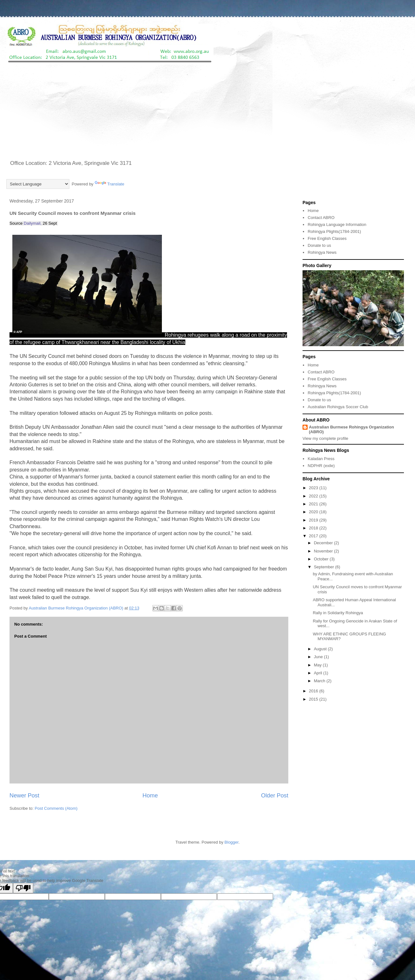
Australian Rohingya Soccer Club (338, 407)
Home (150, 796)
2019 (314, 520)
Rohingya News (322, 252)
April (319, 673)
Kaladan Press (321, 459)
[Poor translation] (23, 888)
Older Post (275, 796)
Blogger (232, 842)
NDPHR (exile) (321, 466)
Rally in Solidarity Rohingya (338, 613)
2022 (314, 496)
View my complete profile (325, 438)
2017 (314, 536)
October (322, 559)
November (324, 551)
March (320, 681)
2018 (314, 528)
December (324, 543)
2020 (314, 512)
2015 (314, 699)
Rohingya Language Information (337, 225)
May (318, 665)
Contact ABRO (321, 218)
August (321, 649)
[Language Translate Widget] (38, 184)
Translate (110, 184)
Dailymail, (33, 223)
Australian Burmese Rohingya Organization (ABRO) (351, 429)
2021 (314, 504)
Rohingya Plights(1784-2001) (334, 231)
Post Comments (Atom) (56, 808)
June (319, 657)
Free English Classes (327, 238)
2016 (314, 691)
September (325, 567)
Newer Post (24, 796)
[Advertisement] (207, 112)
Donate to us (319, 245)
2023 (314, 488)
